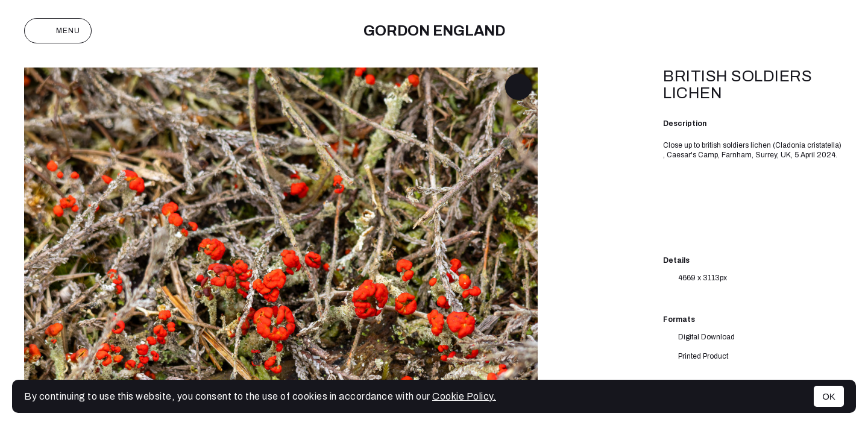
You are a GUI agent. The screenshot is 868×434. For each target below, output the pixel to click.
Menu (58, 31)
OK (829, 396)
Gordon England (434, 31)
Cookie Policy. (464, 396)
